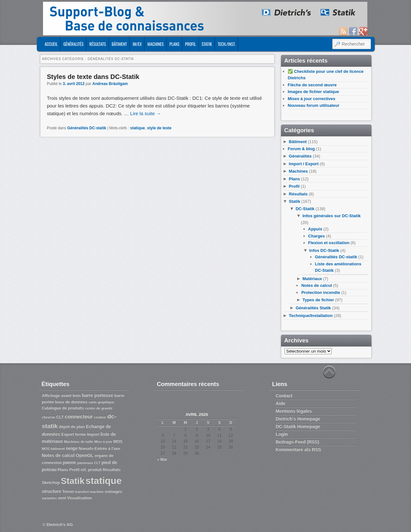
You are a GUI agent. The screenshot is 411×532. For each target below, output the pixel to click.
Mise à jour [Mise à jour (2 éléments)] (103, 442)
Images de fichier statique (313, 92)
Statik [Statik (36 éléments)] (73, 481)
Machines (155, 44)
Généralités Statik (313, 308)
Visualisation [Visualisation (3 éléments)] (79, 498)
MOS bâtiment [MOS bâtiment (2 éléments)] (53, 449)
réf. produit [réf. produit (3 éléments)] (91, 470)
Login (282, 434)
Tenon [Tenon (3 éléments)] (68, 492)
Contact (284, 396)
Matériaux (312, 279)
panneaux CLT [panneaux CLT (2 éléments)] (89, 463)
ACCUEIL (51, 44)
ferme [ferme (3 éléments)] (81, 434)
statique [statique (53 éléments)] (103, 481)
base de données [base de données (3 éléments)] (71, 402)
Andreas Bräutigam (110, 84)
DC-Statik (305, 209)
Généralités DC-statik (87, 128)
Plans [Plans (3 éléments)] (63, 470)
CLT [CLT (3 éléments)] (60, 417)
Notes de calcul (316, 285)
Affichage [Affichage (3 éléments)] (51, 396)
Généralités (73, 44)
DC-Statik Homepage (298, 426)
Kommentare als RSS (299, 450)
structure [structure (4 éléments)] (51, 491)
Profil (191, 44)
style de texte (159, 128)
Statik (207, 44)
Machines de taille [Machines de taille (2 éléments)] (79, 442)
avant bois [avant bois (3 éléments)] (71, 396)
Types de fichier (318, 300)
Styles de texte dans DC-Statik (93, 77)
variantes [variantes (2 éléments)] (49, 498)
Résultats (98, 44)
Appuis (315, 229)
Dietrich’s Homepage (298, 419)
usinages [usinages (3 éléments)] (114, 492)
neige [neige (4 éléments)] (72, 448)
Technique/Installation (311, 316)
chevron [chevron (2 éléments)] (48, 417)
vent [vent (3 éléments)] (62, 498)
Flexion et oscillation (329, 243)
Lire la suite (145, 113)
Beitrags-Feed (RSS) (297, 442)
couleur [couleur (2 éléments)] (100, 417)
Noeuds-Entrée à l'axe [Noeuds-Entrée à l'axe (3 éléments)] (99, 449)
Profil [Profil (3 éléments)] (74, 470)
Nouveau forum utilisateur (314, 105)
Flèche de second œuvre (312, 85)
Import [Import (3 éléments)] (93, 434)
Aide (281, 403)
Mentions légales (294, 411)
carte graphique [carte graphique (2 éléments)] (101, 402)
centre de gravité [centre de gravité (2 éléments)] (99, 408)
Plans (175, 44)
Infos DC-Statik (324, 250)
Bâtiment (119, 44)
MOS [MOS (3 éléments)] (118, 442)
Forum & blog (301, 149)
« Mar (162, 459)
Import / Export (304, 164)
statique (137, 128)
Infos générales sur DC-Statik (332, 216)
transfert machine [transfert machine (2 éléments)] (89, 492)
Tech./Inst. (227, 44)
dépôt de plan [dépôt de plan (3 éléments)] (72, 427)
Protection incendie (321, 292)
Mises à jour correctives (311, 99)
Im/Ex (137, 44)
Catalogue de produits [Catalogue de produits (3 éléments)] (63, 408)
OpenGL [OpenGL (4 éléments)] (85, 455)
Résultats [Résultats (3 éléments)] (112, 470)
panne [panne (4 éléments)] (70, 462)
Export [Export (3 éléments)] (68, 434)
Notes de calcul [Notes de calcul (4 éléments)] (58, 455)
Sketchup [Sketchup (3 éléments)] (51, 483)
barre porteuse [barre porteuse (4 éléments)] (98, 395)
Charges (317, 236)
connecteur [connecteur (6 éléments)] (79, 416)
